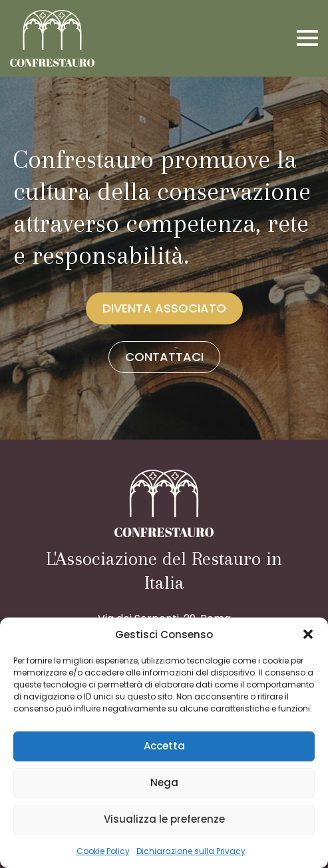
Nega (164, 782)
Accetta (164, 746)
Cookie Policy (103, 851)
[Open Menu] (307, 38)
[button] (308, 634)
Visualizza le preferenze (164, 819)
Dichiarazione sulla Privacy (191, 851)
